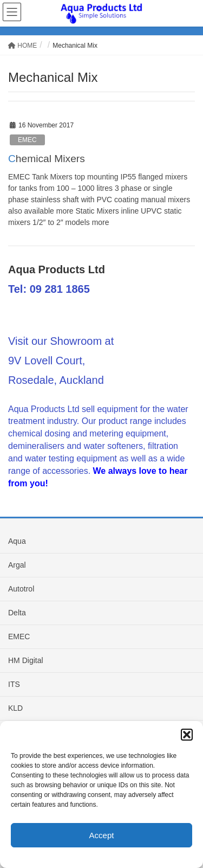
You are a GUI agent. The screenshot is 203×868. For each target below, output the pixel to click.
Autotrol (21, 589)
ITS (14, 684)
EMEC (27, 140)
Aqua (17, 541)
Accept (102, 835)
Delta (17, 613)
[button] (187, 735)
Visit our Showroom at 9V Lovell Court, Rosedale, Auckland (61, 361)
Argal (17, 565)
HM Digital (26, 660)
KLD (15, 708)
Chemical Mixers (47, 159)
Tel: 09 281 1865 (49, 289)
